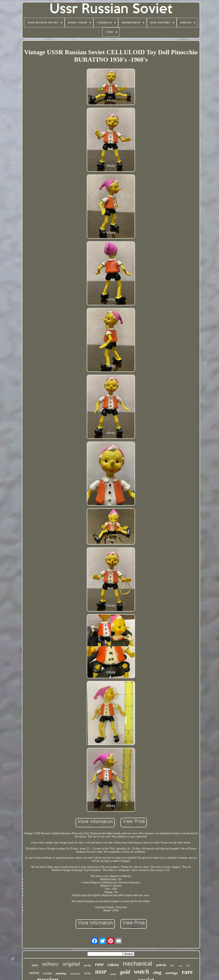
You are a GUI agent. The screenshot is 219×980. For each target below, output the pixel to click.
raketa (113, 965)
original (71, 964)
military (50, 964)
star (172, 965)
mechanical (137, 964)
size (188, 965)
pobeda (161, 965)
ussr (101, 971)
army (88, 973)
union (34, 973)
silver (35, 965)
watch (142, 972)
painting (61, 973)
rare (187, 972)
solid (180, 966)
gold (125, 972)
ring (157, 973)
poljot (113, 974)
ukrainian (75, 974)
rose (99, 964)
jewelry (87, 965)
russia (47, 973)
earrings (172, 973)
